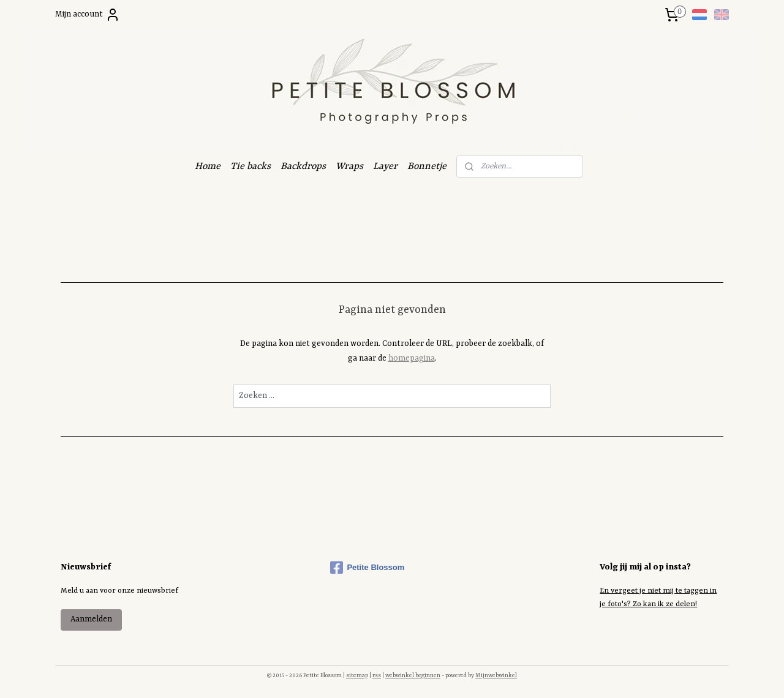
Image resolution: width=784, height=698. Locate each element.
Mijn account (88, 15)
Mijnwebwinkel (496, 676)
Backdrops (303, 167)
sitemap (357, 676)
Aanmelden (91, 619)
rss (377, 676)
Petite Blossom (367, 568)
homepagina (412, 358)
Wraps (349, 167)
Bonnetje (427, 167)
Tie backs (251, 167)
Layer (385, 167)
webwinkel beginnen (413, 676)
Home (208, 167)
